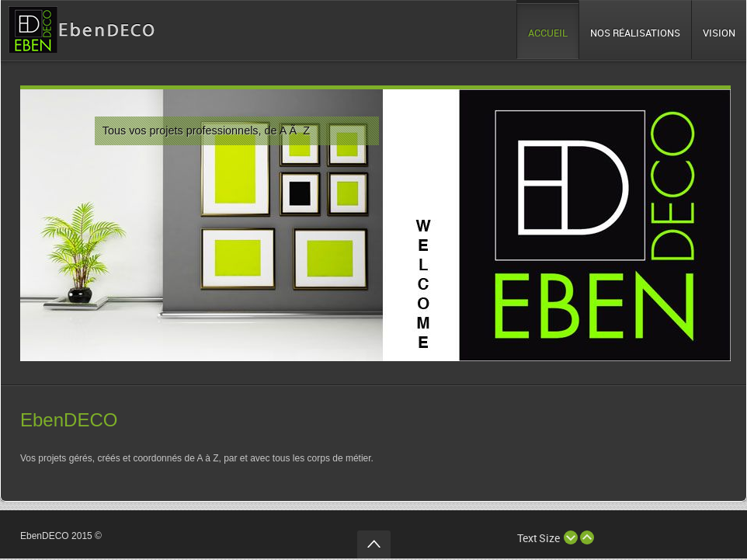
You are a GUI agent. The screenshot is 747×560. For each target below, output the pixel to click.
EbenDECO (69, 420)
